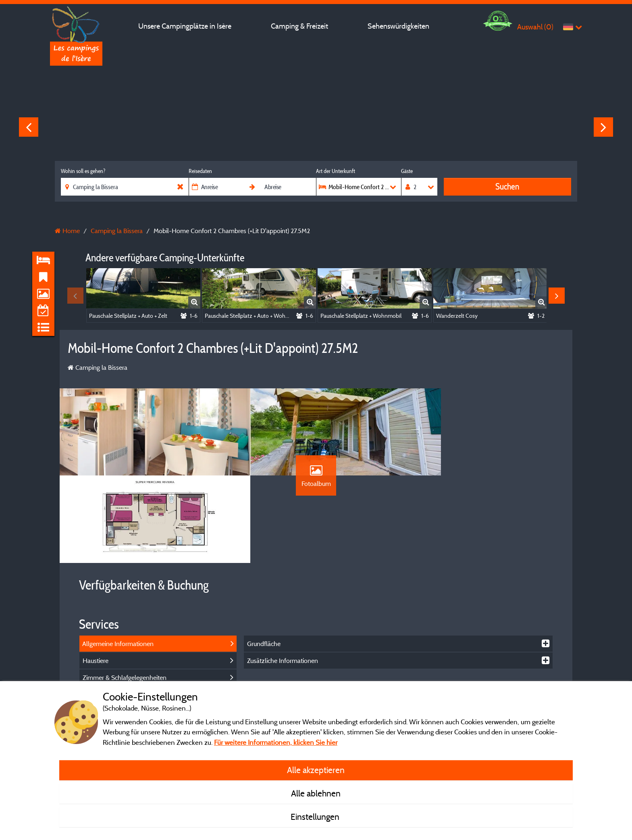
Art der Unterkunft (336, 171)
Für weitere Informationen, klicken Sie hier (276, 742)
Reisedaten (200, 171)
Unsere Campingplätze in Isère (185, 26)
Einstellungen (316, 817)
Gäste (407, 171)
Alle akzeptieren (316, 770)
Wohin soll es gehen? (83, 171)
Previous (29, 127)
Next (603, 127)
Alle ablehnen (316, 793)
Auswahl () (535, 27)
